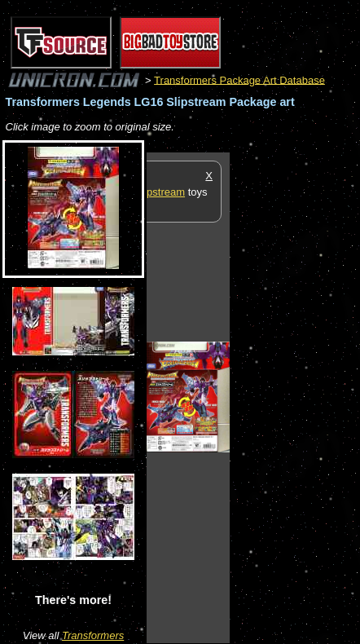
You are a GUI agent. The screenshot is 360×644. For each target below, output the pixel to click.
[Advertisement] (295, 397)
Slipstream (160, 192)
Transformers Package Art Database (239, 79)
